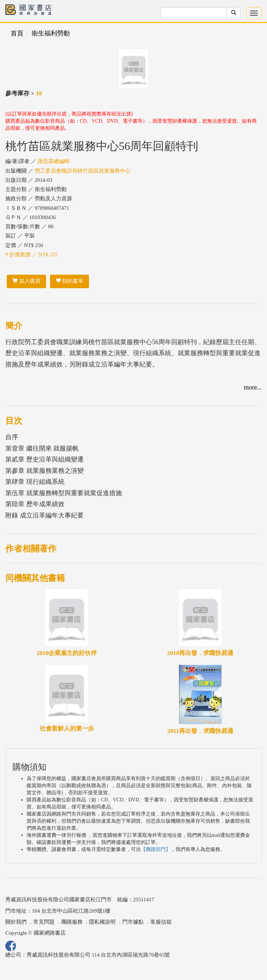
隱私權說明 (102, 922)
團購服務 (72, 922)
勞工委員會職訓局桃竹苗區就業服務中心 (83, 171)
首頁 (17, 33)
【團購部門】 (156, 849)
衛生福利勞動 (51, 33)
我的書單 (70, 281)
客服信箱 (161, 922)
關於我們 (16, 922)
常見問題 (44, 922)
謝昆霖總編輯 (54, 161)
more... (253, 387)
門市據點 (133, 922)
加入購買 (26, 281)
